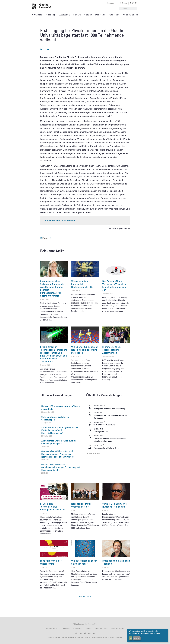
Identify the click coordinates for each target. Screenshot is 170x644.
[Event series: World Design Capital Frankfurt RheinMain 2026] (104, 413)
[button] (85, 596)
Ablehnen (137, 638)
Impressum (86, 637)
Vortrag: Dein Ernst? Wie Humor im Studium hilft (115, 505)
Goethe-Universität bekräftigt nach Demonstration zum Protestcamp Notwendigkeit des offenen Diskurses (58, 454)
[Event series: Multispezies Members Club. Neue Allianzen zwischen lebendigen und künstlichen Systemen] (104, 406)
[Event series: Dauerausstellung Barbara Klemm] (104, 445)
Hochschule (114, 15)
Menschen (100, 15)
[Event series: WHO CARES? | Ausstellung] (104, 422)
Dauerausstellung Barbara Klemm (107, 448)
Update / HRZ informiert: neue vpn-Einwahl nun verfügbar (61, 408)
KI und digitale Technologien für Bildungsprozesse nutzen (53, 507)
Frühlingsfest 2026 (101, 432)
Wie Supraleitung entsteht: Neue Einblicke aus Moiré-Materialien (85, 350)
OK (131, 638)
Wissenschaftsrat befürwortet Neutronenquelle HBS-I (83, 284)
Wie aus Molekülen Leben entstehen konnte (84, 562)
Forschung (50, 15)
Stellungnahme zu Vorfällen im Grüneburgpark (55, 418)
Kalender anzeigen (93, 453)
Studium (77, 15)
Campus (88, 15)
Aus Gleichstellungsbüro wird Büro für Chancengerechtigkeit (59, 442)
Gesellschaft (64, 15)
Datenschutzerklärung (99, 637)
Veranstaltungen (131, 15)
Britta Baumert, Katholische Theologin (116, 562)
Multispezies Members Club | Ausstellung (109, 409)
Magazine (112, 3)
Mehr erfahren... (155, 633)
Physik (45, 238)
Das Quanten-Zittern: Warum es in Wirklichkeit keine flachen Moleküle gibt (115, 286)
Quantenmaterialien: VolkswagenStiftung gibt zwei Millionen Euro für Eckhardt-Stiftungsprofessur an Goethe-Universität (52, 288)
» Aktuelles (37, 15)
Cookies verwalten (115, 637)
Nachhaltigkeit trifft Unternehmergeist (81, 505)
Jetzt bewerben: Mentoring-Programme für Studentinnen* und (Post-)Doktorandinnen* (60, 430)
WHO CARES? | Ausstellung (104, 425)
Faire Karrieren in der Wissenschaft (51, 562)
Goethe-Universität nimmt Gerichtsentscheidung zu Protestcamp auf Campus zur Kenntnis (61, 467)
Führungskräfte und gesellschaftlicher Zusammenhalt (112, 350)
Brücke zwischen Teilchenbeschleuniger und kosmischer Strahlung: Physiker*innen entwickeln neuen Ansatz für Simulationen (54, 354)
